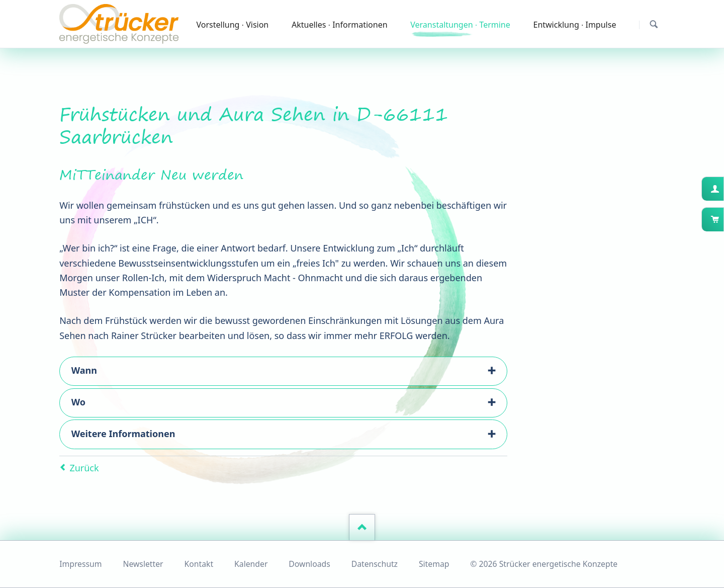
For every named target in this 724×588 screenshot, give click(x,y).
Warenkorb (723, 219)
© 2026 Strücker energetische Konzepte (544, 564)
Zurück (84, 468)
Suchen (654, 24)
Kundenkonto (723, 189)
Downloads (309, 564)
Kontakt (199, 564)
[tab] (283, 371)
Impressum (80, 564)
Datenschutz (375, 564)
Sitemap (434, 564)
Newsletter (143, 564)
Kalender (251, 564)
